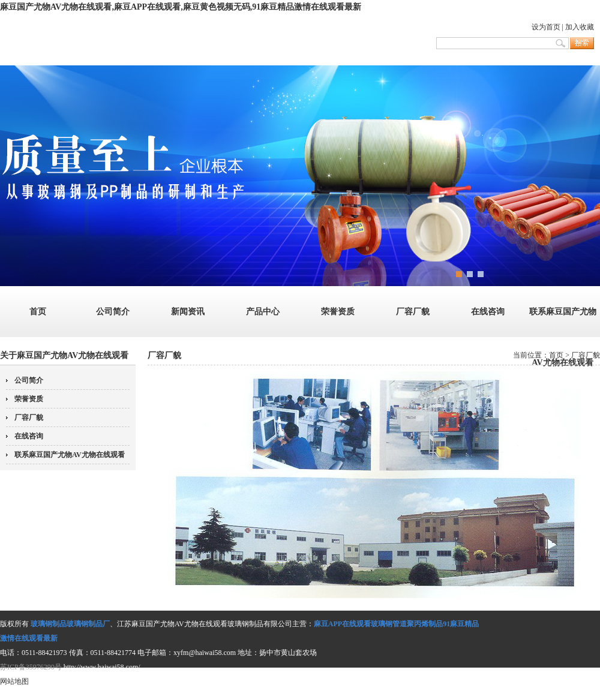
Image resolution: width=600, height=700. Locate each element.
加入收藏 (580, 27)
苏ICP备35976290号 (31, 667)
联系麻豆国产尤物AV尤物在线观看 (70, 455)
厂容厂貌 (413, 312)
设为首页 (546, 27)
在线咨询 (488, 312)
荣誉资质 (338, 312)
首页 (38, 312)
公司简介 (113, 312)
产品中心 (263, 312)
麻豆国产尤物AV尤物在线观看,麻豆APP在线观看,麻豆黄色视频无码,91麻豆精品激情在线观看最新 (181, 7)
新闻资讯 (188, 312)
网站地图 (14, 681)
